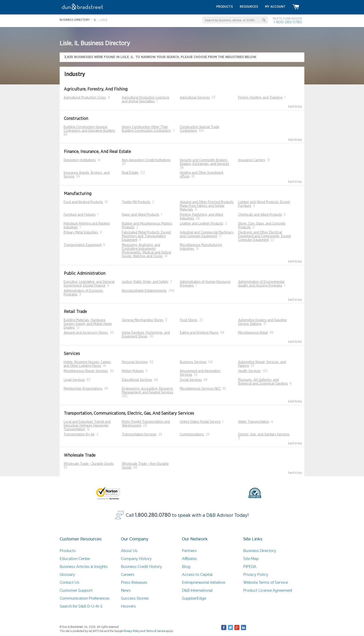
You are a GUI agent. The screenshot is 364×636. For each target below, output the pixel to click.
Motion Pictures (133, 371)
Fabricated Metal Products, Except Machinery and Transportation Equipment (146, 236)
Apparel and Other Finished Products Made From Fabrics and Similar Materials (207, 206)
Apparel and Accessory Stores (86, 333)
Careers (128, 575)
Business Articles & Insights (84, 567)
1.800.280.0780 (153, 515)
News (126, 590)
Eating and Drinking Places (199, 333)
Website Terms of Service (266, 582)
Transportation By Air (79, 434)
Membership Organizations (83, 389)
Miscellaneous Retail (253, 333)
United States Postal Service (200, 422)
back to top (295, 107)
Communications (192, 434)
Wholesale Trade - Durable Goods (89, 464)
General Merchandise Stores (143, 320)
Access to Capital (197, 575)
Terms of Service (156, 631)
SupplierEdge (194, 598)
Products (68, 551)
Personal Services (135, 362)
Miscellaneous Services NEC (200, 389)
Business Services (193, 362)
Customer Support (76, 590)
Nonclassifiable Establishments (144, 291)
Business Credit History (141, 567)
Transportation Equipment (82, 245)
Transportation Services (139, 434)
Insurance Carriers (252, 160)
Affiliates (189, 559)
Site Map (251, 559)
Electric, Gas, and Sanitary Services (264, 434)
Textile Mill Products (136, 202)
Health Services (249, 371)
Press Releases (134, 582)
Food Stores (189, 320)
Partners (189, 551)
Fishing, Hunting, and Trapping (260, 98)
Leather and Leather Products (202, 224)
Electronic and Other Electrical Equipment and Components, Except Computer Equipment (264, 236)
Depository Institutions (80, 160)
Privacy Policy (256, 575)
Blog (186, 567)
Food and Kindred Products (83, 202)
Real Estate (130, 173)
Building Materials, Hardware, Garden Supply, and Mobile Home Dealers (88, 324)
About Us (129, 551)
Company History (136, 559)
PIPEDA (250, 567)
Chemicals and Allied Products (260, 215)
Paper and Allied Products (141, 215)
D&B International (197, 590)
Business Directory (260, 551)
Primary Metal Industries (81, 233)
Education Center (75, 559)
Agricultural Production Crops (85, 98)
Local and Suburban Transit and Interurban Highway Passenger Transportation (87, 426)
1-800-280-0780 (288, 22)
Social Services (191, 380)
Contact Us (69, 582)
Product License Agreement (268, 590)
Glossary (67, 575)
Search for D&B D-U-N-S (81, 606)
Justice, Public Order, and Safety (145, 282)
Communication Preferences (85, 598)
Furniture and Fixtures (80, 215)
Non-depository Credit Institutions (146, 160)
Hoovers (128, 606)
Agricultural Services (195, 98)
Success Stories (135, 598)
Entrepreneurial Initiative (204, 582)
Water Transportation (254, 422)
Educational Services (137, 380)
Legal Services (74, 380)
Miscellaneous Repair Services (86, 371)
